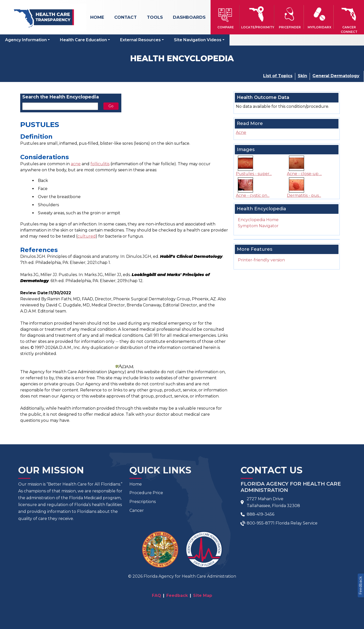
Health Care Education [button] (83, 40)
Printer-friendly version (261, 260)
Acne (241, 132)
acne (76, 164)
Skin (302, 76)
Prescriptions (143, 502)
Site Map (203, 595)
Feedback (360, 585)
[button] (225, 17)
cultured (87, 236)
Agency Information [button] (26, 40)
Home (97, 17)
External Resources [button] (140, 40)
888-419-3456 (260, 514)
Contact (126, 17)
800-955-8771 (261, 523)
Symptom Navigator (258, 226)
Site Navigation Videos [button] (198, 40)
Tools (155, 17)
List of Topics (278, 76)
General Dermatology (336, 76)
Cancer (137, 510)
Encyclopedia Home (258, 220)
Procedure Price (146, 493)
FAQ (156, 595)
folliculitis (100, 164)
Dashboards (189, 17)
